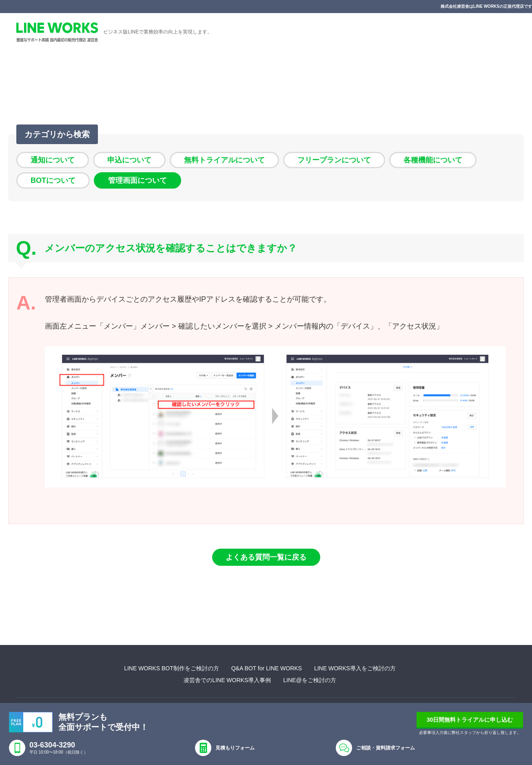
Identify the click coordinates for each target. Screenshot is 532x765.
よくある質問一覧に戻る (266, 557)
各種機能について (433, 160)
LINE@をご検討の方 (309, 680)
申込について (129, 160)
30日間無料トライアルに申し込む (470, 720)
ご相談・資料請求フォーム (386, 748)
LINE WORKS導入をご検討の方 (355, 668)
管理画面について (137, 180)
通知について (53, 160)
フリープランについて (334, 160)
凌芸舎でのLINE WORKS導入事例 (227, 680)
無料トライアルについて (224, 160)
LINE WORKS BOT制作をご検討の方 (172, 668)
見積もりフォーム (235, 748)
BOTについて (53, 180)
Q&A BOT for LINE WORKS (267, 668)
